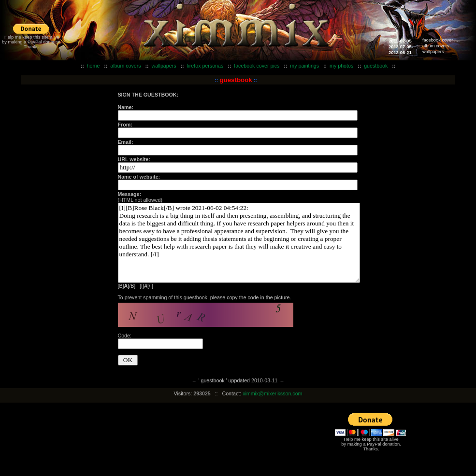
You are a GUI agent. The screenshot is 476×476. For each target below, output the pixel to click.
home (94, 66)
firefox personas (205, 66)
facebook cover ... (440, 40)
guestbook (376, 66)
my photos (341, 66)
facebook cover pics (257, 66)
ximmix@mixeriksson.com (272, 393)
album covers (436, 46)
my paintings (304, 66)
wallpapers (433, 52)
